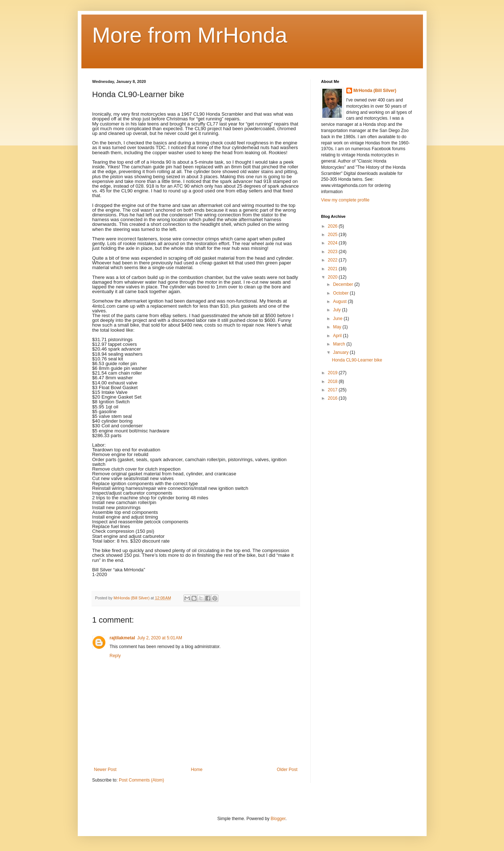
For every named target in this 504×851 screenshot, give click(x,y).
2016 (333, 398)
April (338, 336)
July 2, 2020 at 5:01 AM (160, 638)
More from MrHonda (190, 35)
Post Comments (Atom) (142, 780)
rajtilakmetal (122, 638)
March (340, 344)
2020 (333, 277)
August (340, 301)
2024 (333, 243)
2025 (333, 235)
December (344, 284)
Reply (115, 656)
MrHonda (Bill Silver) (375, 91)
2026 (333, 226)
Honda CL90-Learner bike (357, 360)
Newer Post (105, 770)
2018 (333, 381)
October (341, 293)
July (337, 310)
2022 (333, 260)
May (338, 327)
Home (197, 770)
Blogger (278, 819)
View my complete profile (345, 200)
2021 (333, 269)
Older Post (287, 770)
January (341, 352)
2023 (333, 252)
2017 (333, 390)
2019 (333, 373)
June (338, 319)
